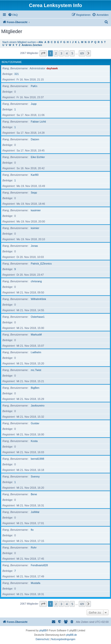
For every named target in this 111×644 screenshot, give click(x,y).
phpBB (43, 631)
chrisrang (36, 281)
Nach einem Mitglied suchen (19, 42)
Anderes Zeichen (32, 45)
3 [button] (61, 53)
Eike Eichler (38, 157)
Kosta (34, 441)
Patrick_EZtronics (41, 264)
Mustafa (36, 583)
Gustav (35, 423)
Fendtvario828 (39, 565)
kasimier (36, 210)
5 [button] (72, 53)
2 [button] (56, 53)
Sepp (34, 193)
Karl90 (35, 175)
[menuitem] (13, 15)
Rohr (34, 547)
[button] (43, 53)
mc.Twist (36, 370)
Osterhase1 (38, 317)
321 (16, 74)
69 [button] (82, 53)
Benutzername (12, 62)
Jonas (34, 246)
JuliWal (35, 512)
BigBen (35, 388)
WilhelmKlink (38, 299)
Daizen (35, 139)
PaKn (34, 86)
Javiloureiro (38, 406)
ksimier (35, 228)
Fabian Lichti (38, 122)
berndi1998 (37, 459)
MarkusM (36, 335)
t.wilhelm (36, 352)
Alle (41, 42)
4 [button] (67, 53)
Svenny (35, 476)
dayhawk (52, 68)
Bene (34, 494)
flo (32, 530)
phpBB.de (71, 635)
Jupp (34, 104)
